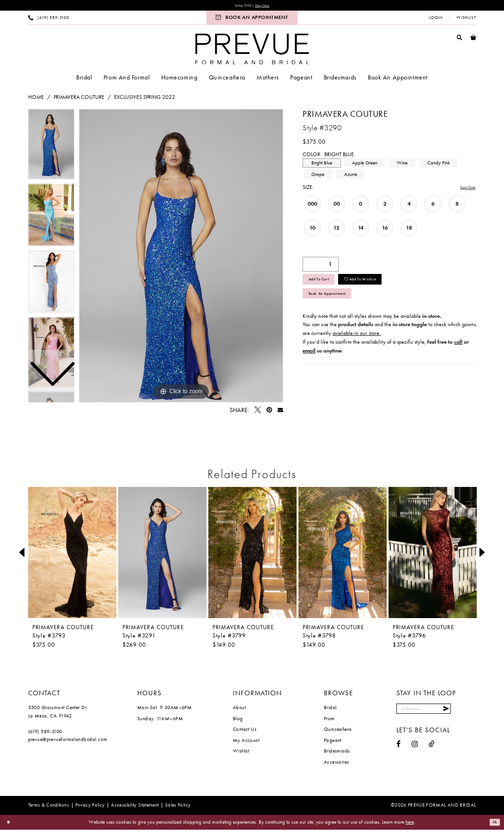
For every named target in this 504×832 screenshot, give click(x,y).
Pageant (333, 742)
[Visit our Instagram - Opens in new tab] (415, 750)
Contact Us (245, 731)
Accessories (337, 764)
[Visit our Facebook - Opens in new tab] (398, 750)
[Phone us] (49, 19)
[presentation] (73, 554)
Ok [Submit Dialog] (493, 824)
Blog (238, 720)
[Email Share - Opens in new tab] (280, 412)
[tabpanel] (181, 258)
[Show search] (460, 39)
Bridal (330, 709)
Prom (329, 720)
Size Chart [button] (464, 189)
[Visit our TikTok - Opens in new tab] (432, 750)
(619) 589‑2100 (45, 733)
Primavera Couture (79, 99)
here (410, 824)
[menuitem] (49, 19)
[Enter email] (436, 713)
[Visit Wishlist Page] (466, 19)
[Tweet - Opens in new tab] (258, 412)
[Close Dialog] (10, 824)
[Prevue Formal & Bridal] (252, 51)
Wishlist (241, 753)
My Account (246, 742)
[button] (436, 19)
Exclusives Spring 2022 (145, 99)
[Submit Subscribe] (468, 713)
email (309, 364)
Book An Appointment (338, 305)
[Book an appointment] (252, 19)
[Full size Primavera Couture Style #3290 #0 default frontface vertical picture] (181, 258)
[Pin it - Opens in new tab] (269, 412)
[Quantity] (321, 267)
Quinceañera (338, 731)
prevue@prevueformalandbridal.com (68, 741)
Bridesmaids (337, 753)
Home (36, 99)
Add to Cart (326, 285)
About (239, 709)
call (458, 356)
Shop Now (267, 6)
